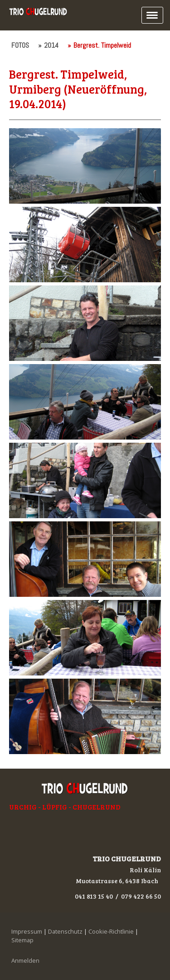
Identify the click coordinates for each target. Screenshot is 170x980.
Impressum (27, 931)
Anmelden (25, 960)
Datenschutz (65, 931)
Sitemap (22, 940)
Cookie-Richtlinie (111, 931)
